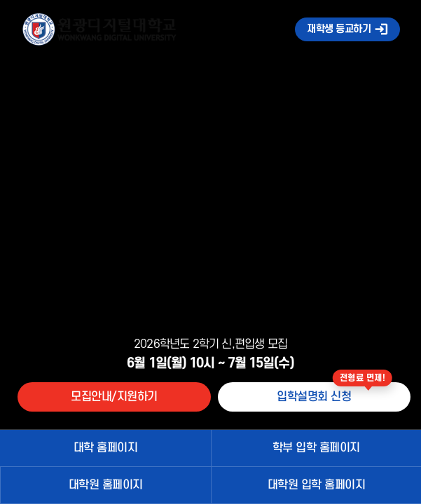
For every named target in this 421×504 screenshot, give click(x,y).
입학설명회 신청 (314, 397)
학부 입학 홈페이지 (316, 448)
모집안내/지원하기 (114, 397)
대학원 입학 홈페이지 (317, 485)
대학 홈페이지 (106, 448)
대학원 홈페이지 (106, 485)
